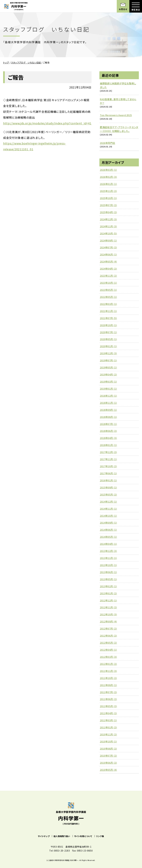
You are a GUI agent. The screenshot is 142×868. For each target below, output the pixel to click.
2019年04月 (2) (108, 374)
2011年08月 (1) (108, 685)
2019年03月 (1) (108, 382)
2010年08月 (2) (108, 749)
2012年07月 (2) (108, 628)
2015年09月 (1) (108, 487)
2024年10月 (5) (108, 233)
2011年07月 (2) (108, 692)
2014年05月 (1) (108, 537)
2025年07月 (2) (108, 205)
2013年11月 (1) (108, 558)
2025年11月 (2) (108, 191)
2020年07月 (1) (108, 332)
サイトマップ (44, 836)
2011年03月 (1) (108, 720)
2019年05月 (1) (108, 367)
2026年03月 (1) (108, 170)
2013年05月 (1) (108, 579)
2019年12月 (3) (108, 353)
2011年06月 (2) (108, 699)
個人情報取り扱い (62, 836)
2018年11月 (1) (108, 403)
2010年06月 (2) (108, 763)
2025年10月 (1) (108, 198)
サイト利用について (83, 836)
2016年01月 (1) (108, 480)
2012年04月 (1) (108, 650)
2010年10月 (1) (108, 741)
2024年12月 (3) (108, 219)
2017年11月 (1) (108, 459)
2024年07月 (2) (108, 247)
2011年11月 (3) (108, 671)
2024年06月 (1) (108, 254)
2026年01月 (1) (108, 184)
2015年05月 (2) (108, 494)
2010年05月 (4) (108, 770)
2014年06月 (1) (108, 530)
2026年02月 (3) (108, 177)
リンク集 (100, 836)
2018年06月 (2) (108, 431)
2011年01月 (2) (108, 727)
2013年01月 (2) (108, 593)
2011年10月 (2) (108, 678)
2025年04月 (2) (108, 212)
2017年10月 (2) (108, 466)
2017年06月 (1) (108, 473)
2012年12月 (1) (108, 600)
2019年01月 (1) (108, 389)
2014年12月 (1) (108, 502)
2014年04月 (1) (108, 544)
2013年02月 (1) (108, 586)
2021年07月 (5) (108, 318)
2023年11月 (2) (108, 276)
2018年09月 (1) (108, 410)
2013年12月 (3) (108, 551)
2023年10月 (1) (108, 283)
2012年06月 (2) (108, 636)
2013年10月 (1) (108, 565)
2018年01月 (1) (108, 445)
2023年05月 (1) (108, 290)
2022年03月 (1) (108, 304)
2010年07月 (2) (108, 756)
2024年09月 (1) (108, 240)
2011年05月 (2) (108, 706)
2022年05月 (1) (108, 297)
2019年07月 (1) (108, 360)
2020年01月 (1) (108, 346)
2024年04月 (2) (108, 269)
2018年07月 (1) (108, 424)
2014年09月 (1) (108, 523)
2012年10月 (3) (108, 614)
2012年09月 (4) (108, 621)
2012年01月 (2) (108, 664)
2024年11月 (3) (108, 226)
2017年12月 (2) (108, 452)
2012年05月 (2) (108, 643)
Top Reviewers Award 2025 (116, 115)
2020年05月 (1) (108, 339)
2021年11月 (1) (108, 311)
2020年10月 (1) (108, 325)
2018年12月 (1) (108, 396)
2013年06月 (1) (108, 572)
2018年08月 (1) (108, 417)
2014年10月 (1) (108, 516)
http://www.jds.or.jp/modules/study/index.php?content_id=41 (47, 123)
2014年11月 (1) (108, 509)
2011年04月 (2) (108, 713)
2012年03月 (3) (108, 657)
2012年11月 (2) (108, 607)
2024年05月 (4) (108, 261)
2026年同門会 (108, 143)
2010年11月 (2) (108, 734)
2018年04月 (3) (108, 438)
